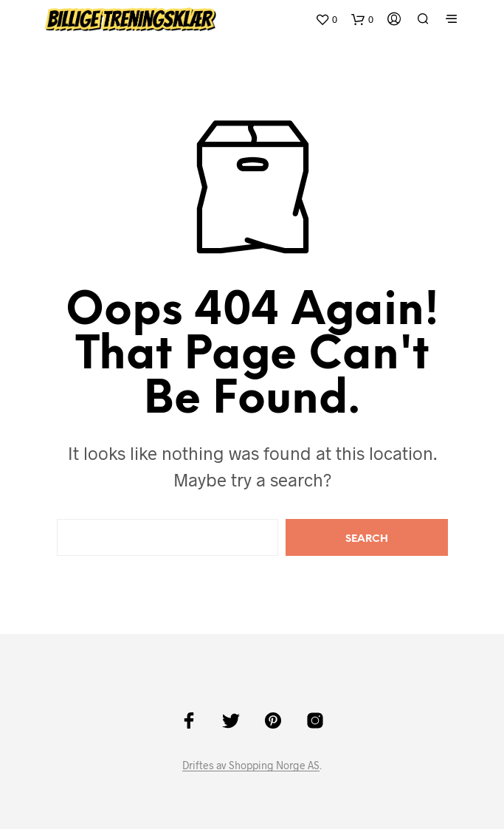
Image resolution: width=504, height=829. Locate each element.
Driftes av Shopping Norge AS (251, 766)
